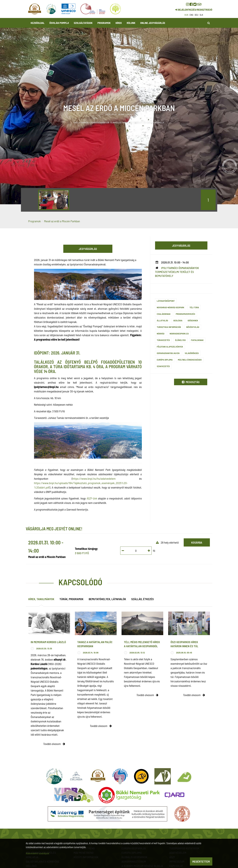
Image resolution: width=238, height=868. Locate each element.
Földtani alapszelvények (170, 347)
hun (186, 15)
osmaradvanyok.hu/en (168, 353)
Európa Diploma (165, 360)
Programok (104, 23)
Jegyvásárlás (88, 249)
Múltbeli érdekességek (190, 360)
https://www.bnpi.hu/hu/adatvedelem (94, 479)
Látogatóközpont (166, 301)
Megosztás (191, 382)
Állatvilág (163, 320)
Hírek (119, 23)
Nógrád (161, 333)
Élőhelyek (180, 340)
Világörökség (192, 353)
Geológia (178, 320)
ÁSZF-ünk (92, 498)
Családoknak (164, 314)
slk (201, 15)
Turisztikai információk (169, 327)
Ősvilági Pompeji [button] (59, 23)
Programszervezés (185, 314)
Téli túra (194, 307)
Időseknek (193, 320)
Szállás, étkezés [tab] (143, 599)
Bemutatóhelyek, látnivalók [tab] (107, 599)
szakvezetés (163, 366)
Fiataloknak (197, 340)
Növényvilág (193, 327)
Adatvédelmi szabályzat (38, 853)
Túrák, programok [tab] (71, 599)
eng (191, 15)
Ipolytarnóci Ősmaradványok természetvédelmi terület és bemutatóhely (177, 272)
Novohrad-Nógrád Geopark (171, 307)
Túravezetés (163, 340)
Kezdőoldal (38, 23)
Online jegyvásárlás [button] (153, 23)
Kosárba (197, 542)
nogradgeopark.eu (179, 333)
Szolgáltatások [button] (83, 23)
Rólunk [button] (131, 23)
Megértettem (201, 861)
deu (197, 15)
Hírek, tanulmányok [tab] (41, 599)
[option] (54, 200)
